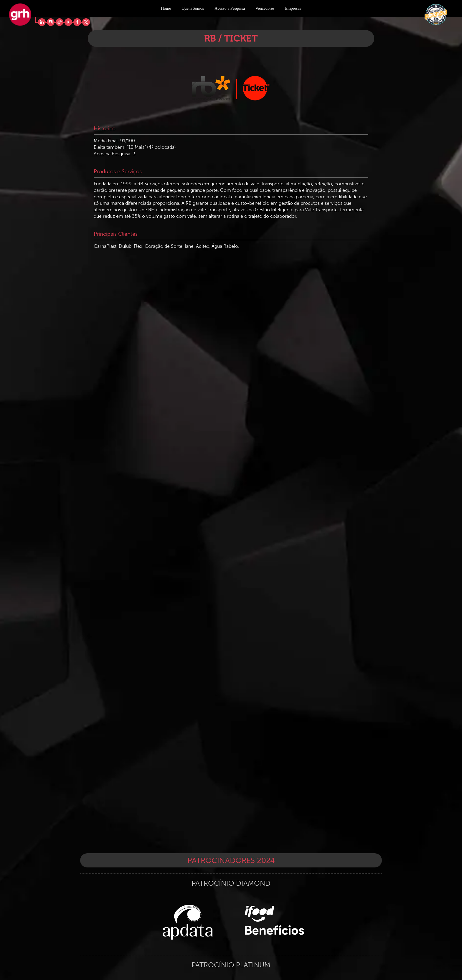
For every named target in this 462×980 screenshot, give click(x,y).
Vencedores (265, 8)
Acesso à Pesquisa (230, 8)
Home (166, 8)
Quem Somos (193, 8)
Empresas (293, 8)
